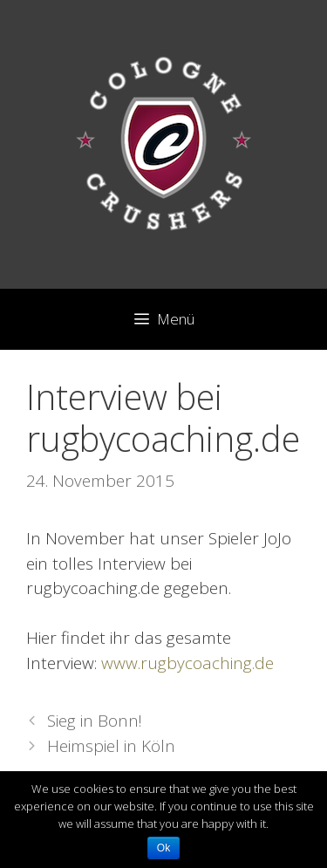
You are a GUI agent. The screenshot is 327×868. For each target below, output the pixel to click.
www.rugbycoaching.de (187, 663)
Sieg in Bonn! (95, 721)
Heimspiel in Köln (111, 746)
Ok (163, 848)
